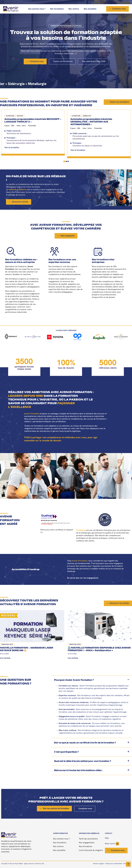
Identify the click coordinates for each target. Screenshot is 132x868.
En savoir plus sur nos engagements (83, 578)
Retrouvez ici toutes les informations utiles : (78, 770)
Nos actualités (90, 9)
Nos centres (74, 9)
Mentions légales (99, 864)
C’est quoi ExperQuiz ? (66, 752)
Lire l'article (5, 658)
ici (41, 532)
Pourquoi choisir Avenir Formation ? (74, 680)
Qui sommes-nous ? (37, 9)
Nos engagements (87, 843)
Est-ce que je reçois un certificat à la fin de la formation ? (85, 743)
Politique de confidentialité (114, 864)
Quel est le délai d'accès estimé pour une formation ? (83, 761)
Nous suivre (112, 844)
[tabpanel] (33, 133)
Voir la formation (12, 148)
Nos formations (57, 9)
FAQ (107, 838)
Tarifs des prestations (88, 839)
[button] (92, 680)
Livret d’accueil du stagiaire (91, 850)
